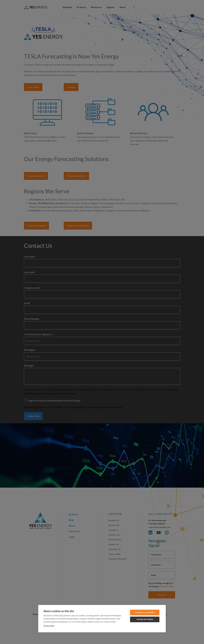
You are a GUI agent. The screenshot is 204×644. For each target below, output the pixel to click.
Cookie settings (145, 619)
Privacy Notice (49, 626)
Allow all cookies (145, 613)
